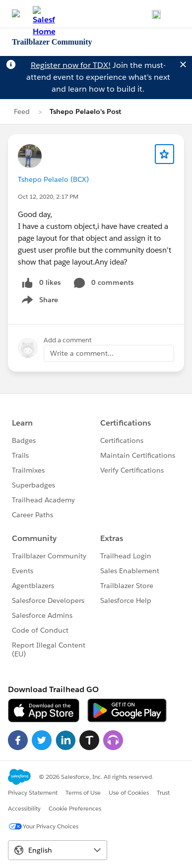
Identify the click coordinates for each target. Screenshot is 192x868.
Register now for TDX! (71, 65)
